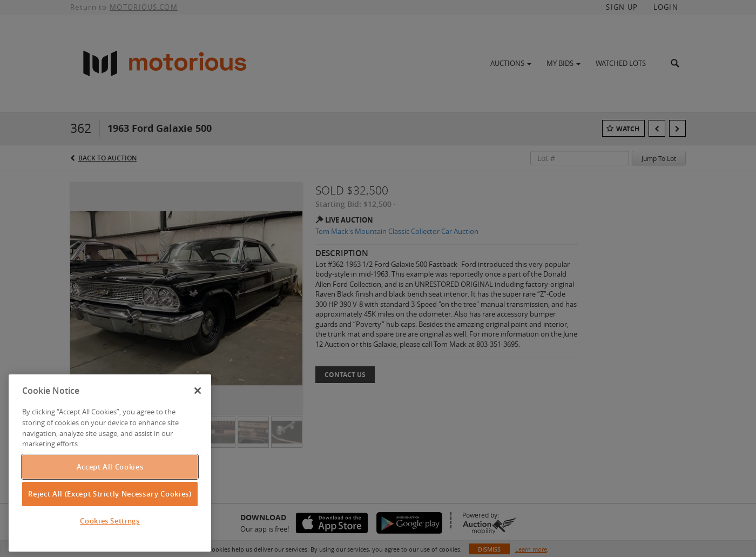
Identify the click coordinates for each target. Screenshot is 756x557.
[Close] (198, 391)
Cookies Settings (110, 521)
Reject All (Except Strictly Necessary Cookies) (110, 494)
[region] (110, 463)
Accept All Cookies (110, 467)
